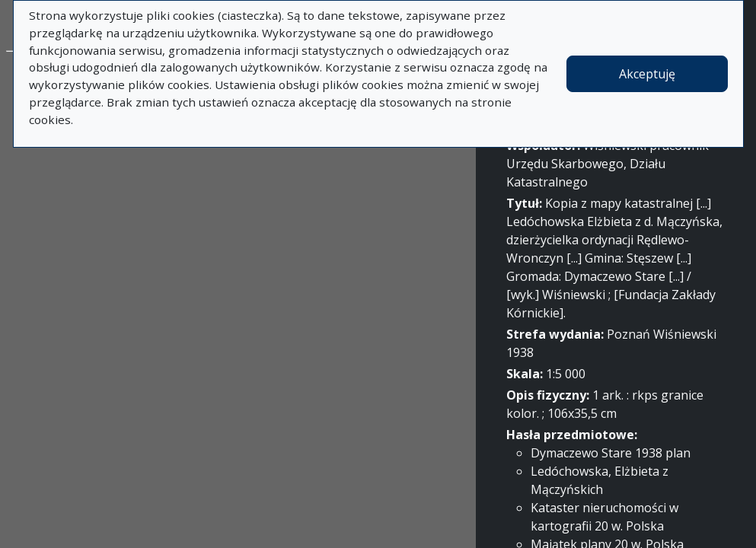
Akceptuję (647, 74)
